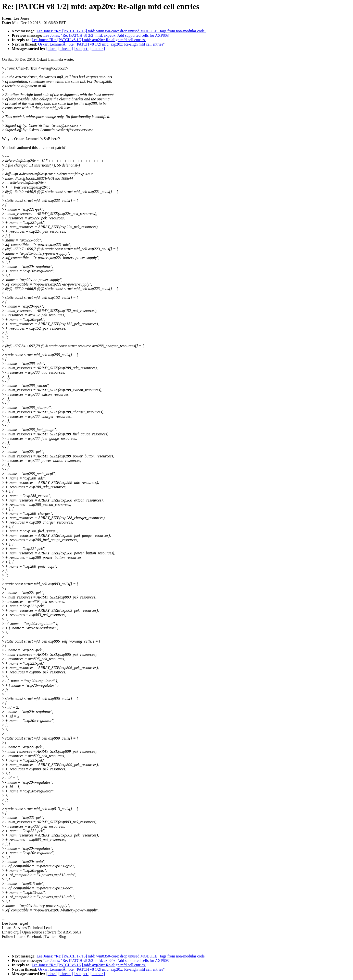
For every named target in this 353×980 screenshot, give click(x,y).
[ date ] (52, 49)
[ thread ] (66, 49)
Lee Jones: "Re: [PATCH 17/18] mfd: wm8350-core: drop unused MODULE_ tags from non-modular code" (121, 31)
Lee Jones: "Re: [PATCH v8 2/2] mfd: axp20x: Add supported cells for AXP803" (107, 35)
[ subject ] (82, 49)
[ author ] (98, 49)
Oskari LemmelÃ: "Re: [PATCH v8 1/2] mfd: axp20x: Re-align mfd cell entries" (101, 44)
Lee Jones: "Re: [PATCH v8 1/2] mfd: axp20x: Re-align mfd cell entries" (89, 40)
